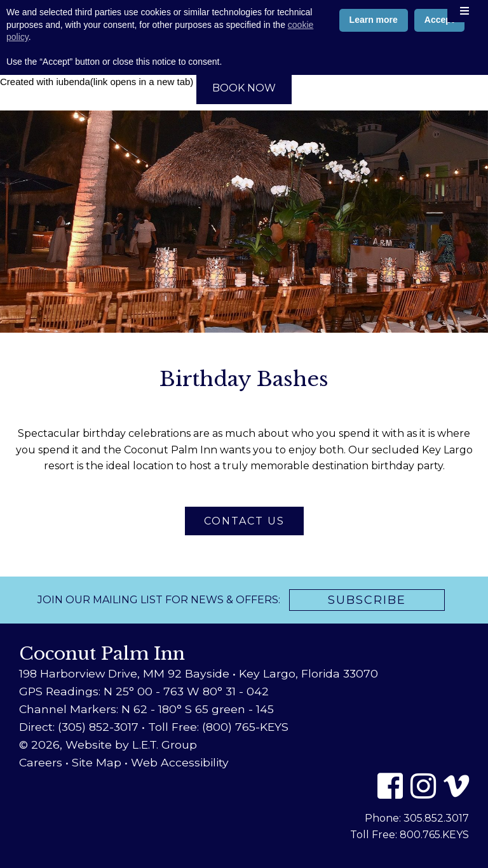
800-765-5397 (244, 64)
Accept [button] (439, 799)
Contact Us (244, 521)
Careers (41, 762)
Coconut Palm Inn (244, 29)
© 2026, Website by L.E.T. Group (108, 744)
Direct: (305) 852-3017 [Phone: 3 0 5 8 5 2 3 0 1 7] (79, 727)
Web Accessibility (180, 762)
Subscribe (367, 600)
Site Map (97, 762)
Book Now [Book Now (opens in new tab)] (244, 88)
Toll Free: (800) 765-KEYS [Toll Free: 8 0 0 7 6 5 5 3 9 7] (218, 727)
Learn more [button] (374, 799)
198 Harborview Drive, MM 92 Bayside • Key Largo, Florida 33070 (199, 673)
